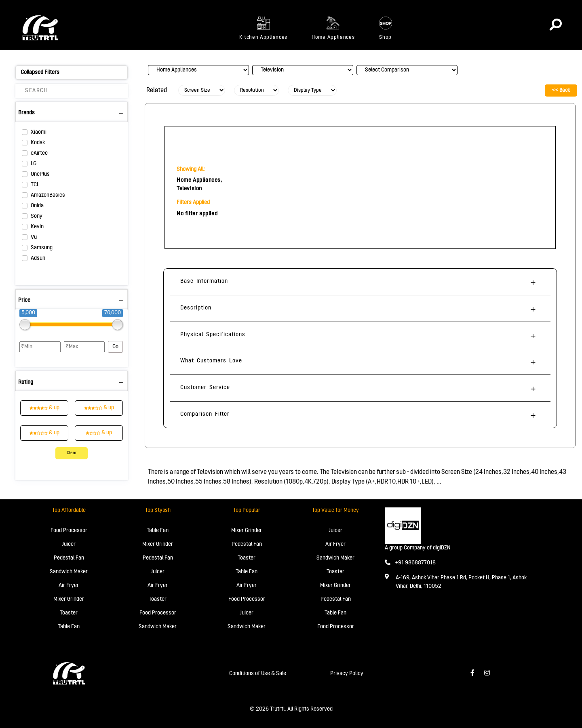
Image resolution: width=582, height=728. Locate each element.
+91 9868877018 (410, 563)
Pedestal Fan (69, 558)
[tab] (360, 282)
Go (115, 347)
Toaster (69, 613)
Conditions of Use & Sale (258, 674)
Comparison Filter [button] (205, 414)
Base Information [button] (204, 281)
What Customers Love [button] (211, 361)
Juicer (69, 544)
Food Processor (69, 531)
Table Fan (69, 627)
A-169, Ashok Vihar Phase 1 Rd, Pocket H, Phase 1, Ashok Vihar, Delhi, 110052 (461, 582)
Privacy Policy (347, 674)
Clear (72, 453)
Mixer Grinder (69, 599)
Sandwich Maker (69, 572)
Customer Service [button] (205, 388)
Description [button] (196, 308)
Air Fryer (69, 586)
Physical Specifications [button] (213, 335)
